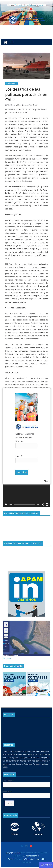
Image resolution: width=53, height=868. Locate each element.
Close (46, 481)
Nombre (19, 441)
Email (19, 456)
